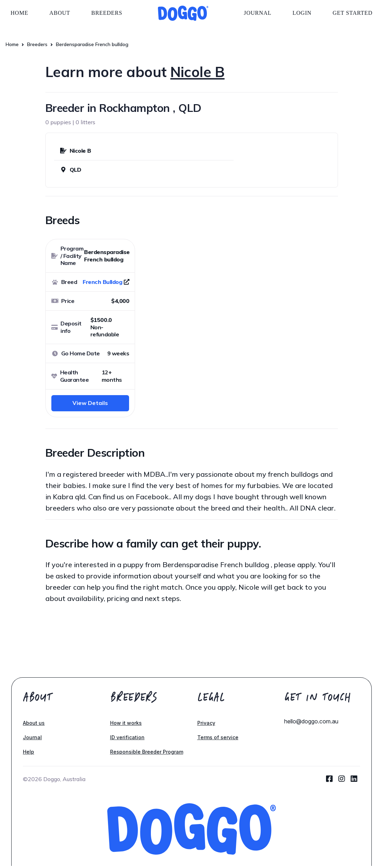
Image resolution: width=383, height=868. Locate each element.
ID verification (127, 737)
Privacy (206, 723)
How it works (126, 723)
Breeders (107, 13)
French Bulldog (102, 282)
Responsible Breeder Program (147, 752)
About (60, 13)
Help (28, 752)
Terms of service (218, 737)
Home (19, 13)
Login (302, 13)
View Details (90, 403)
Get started (353, 13)
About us (34, 723)
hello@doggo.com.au (311, 721)
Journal (258, 13)
